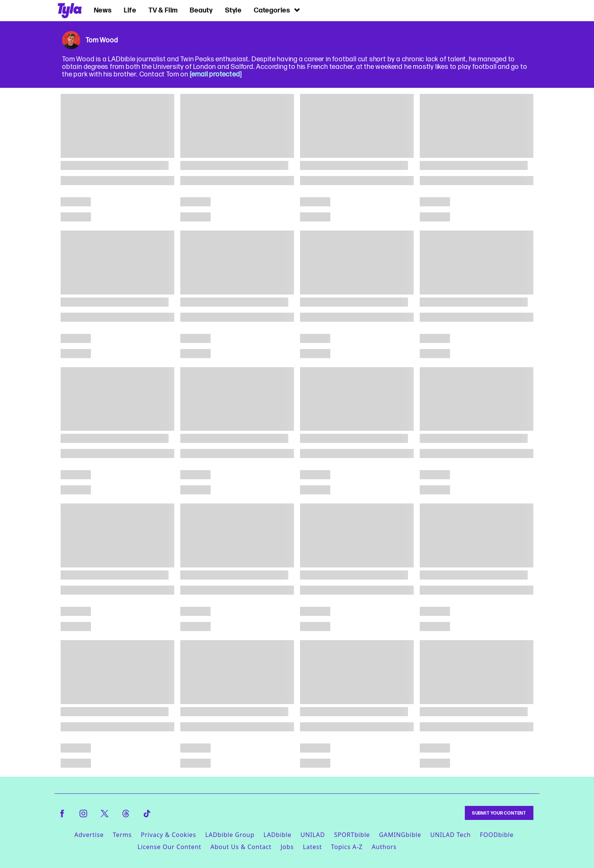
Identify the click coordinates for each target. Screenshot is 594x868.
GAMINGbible (400, 835)
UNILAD (313, 835)
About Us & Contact (241, 847)
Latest (312, 847)
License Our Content (169, 847)
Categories (277, 10)
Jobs (287, 847)
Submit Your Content (499, 813)
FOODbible (497, 835)
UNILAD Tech (451, 835)
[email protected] (216, 74)
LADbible (278, 835)
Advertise (89, 835)
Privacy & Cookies (169, 835)
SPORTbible (352, 835)
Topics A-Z (347, 847)
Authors (384, 847)
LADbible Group (230, 835)
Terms (122, 835)
